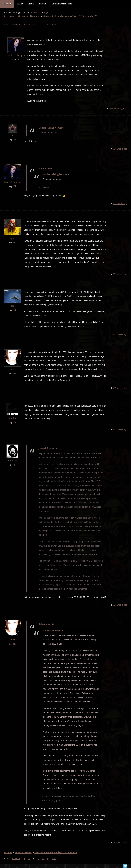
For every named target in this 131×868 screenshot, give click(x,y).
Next (54, 25)
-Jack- (12, 306)
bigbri (12, 239)
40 (15, 310)
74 (18, 60)
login (46, 13)
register (37, 13)
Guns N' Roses (28, 16)
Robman (12, 461)
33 (15, 423)
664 (14, 374)
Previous (16, 25)
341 (14, 243)
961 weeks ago (117, 109)
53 (15, 140)
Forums (9, 16)
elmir (12, 136)
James (12, 369)
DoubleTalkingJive (16, 56)
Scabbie (12, 419)
